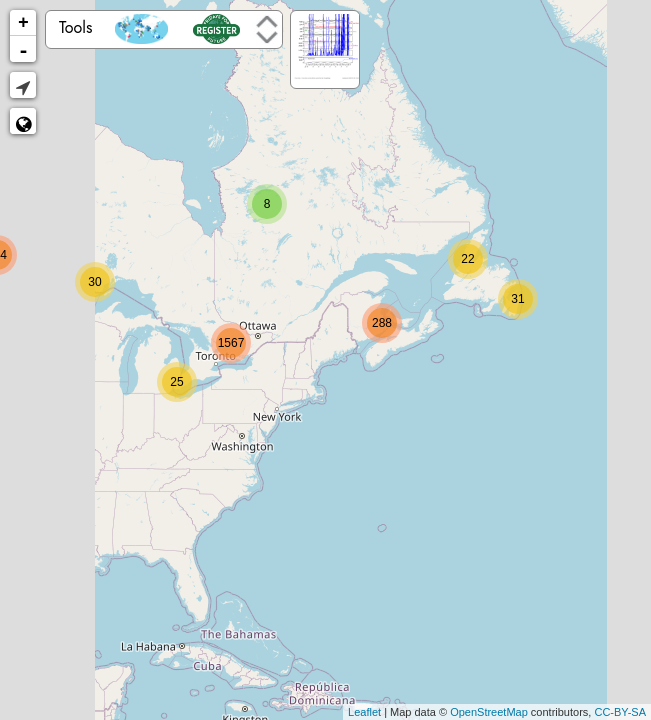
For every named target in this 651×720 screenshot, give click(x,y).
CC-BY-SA (620, 712)
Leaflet (364, 712)
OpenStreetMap (489, 712)
